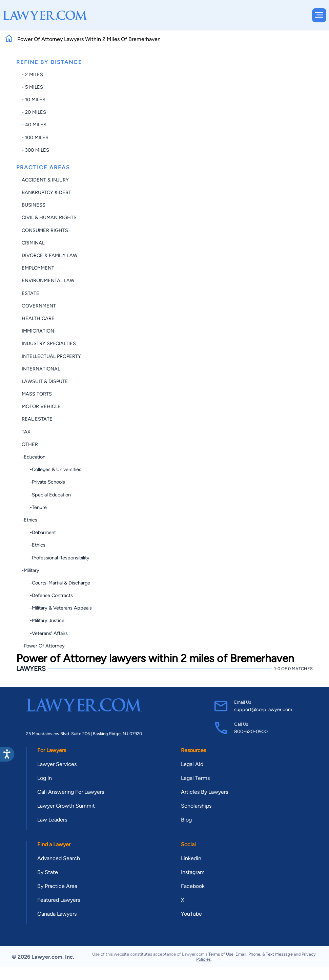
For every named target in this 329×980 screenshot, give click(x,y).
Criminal (33, 243)
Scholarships (196, 806)
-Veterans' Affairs (45, 633)
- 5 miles (32, 87)
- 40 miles (34, 125)
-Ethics (29, 520)
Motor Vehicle (41, 406)
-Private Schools (43, 482)
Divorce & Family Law (50, 255)
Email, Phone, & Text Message (264, 954)
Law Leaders (52, 820)
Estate (30, 293)
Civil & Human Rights (49, 217)
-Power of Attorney (43, 646)
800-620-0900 (251, 731)
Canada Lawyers (57, 914)
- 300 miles (35, 150)
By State (48, 872)
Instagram (193, 872)
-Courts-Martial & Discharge (56, 583)
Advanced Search (59, 858)
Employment (38, 268)
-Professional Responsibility (56, 558)
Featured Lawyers (59, 900)
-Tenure (34, 507)
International (41, 369)
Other (30, 444)
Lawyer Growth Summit (66, 806)
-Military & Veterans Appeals (57, 608)
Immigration (38, 331)
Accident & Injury (45, 180)
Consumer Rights (45, 230)
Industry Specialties (49, 343)
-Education (34, 457)
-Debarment (39, 532)
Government (39, 306)
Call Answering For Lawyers (71, 792)
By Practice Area (57, 886)
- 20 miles (34, 112)
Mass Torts (37, 394)
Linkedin (191, 858)
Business (34, 205)
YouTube (191, 914)
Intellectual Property (51, 356)
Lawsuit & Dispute (45, 381)
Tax (26, 432)
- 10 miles (34, 100)
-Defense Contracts (47, 595)
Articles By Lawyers (204, 792)
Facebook (193, 886)
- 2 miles (32, 74)
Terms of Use (221, 954)
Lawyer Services (57, 764)
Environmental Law (48, 280)
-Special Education (46, 495)
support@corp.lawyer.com (263, 709)
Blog (186, 820)
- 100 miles (35, 137)
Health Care (38, 318)
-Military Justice (43, 620)
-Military (30, 570)
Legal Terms (195, 778)
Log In (45, 778)
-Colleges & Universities (52, 469)
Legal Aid (192, 764)
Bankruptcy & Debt (46, 192)
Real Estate (37, 419)
